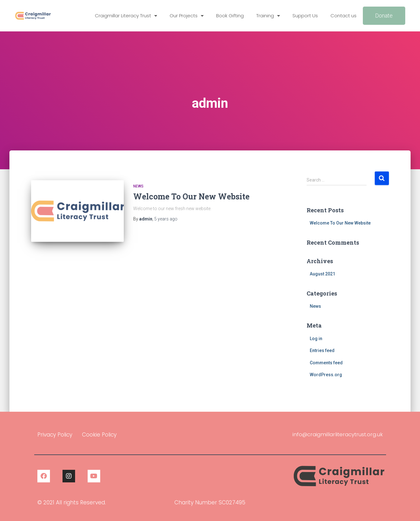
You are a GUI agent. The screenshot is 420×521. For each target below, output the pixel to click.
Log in (316, 339)
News (138, 186)
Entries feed (322, 350)
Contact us (344, 16)
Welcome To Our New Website (191, 196)
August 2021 (322, 274)
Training (268, 16)
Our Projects (187, 16)
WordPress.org (326, 375)
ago (166, 219)
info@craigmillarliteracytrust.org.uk (337, 434)
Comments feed (326, 363)
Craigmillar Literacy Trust (126, 16)
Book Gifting (230, 16)
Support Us (305, 16)
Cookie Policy (99, 435)
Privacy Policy (55, 435)
